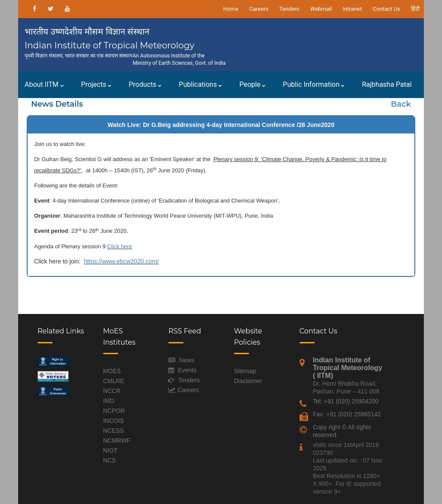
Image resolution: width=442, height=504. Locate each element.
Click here (120, 246)
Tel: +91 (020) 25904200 (346, 401)
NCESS (114, 431)
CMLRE (114, 381)
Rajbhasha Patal (387, 84)
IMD (109, 401)
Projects (96, 84)
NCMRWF (117, 441)
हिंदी (415, 9)
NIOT (110, 450)
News (187, 360)
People (252, 84)
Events (187, 370)
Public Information (314, 84)
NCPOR (114, 411)
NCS (110, 460)
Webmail (321, 9)
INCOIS (114, 421)
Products (145, 84)
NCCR (112, 391)
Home (231, 9)
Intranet (352, 9)
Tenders (289, 9)
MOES (112, 371)
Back (401, 104)
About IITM (44, 84)
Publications (200, 84)
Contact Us (386, 9)
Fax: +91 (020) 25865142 (347, 414)
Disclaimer (248, 381)
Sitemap (245, 371)
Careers (259, 9)
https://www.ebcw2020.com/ (121, 261)
